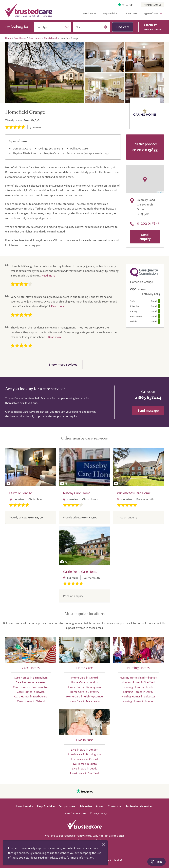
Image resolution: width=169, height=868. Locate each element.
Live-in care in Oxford (85, 759)
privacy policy (58, 857)
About (100, 806)
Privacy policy (98, 813)
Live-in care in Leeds (84, 768)
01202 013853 (145, 150)
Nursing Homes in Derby (138, 692)
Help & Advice (110, 13)
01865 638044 (148, 397)
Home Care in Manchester (84, 701)
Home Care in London (84, 682)
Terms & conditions (74, 813)
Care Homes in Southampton (31, 687)
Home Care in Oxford (84, 677)
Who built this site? (111, 860)
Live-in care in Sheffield (84, 773)
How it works (89, 13)
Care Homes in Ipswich (31, 692)
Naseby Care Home (77, 493)
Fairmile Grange (21, 493)
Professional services (139, 806)
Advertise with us (153, 5)
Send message (148, 410)
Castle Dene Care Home (80, 571)
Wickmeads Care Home (134, 493)
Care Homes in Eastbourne (31, 696)
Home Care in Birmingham (84, 687)
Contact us (115, 806)
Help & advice (46, 806)
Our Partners (130, 13)
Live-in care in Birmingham (85, 754)
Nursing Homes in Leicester (138, 696)
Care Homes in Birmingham (31, 677)
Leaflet (160, 192)
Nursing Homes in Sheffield (138, 682)
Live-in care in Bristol (85, 764)
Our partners (67, 806)
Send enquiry (145, 237)
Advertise (86, 806)
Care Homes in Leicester (31, 682)
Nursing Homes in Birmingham (138, 677)
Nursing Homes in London (138, 701)
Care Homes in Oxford (31, 701)
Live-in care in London (85, 749)
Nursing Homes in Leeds (138, 687)
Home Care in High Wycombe (84, 696)
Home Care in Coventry (84, 692)
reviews (35, 127)
